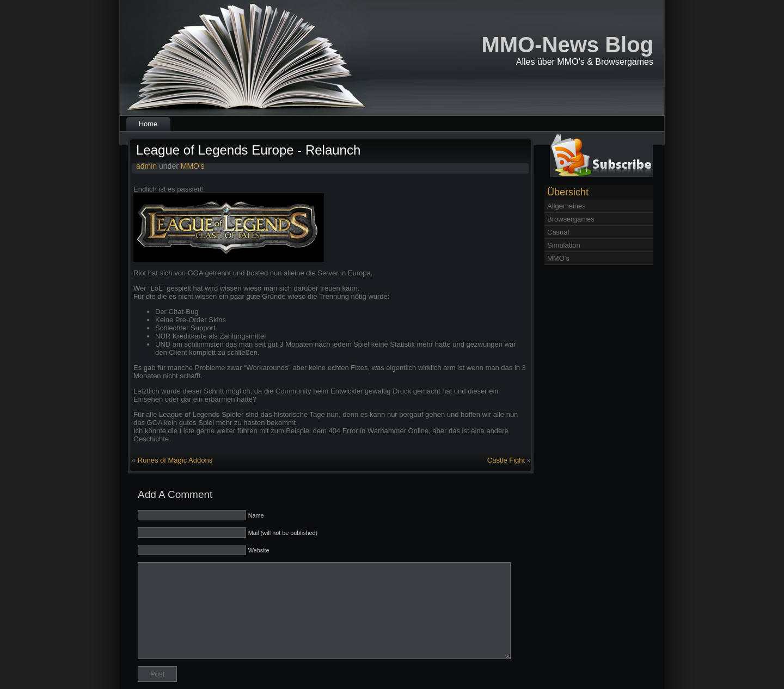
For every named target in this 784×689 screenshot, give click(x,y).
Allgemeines (566, 206)
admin (146, 166)
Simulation (564, 245)
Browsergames (571, 219)
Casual (558, 232)
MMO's (193, 166)
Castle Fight (506, 460)
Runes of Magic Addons (175, 460)
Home (148, 124)
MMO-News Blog (567, 45)
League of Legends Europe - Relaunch (248, 150)
